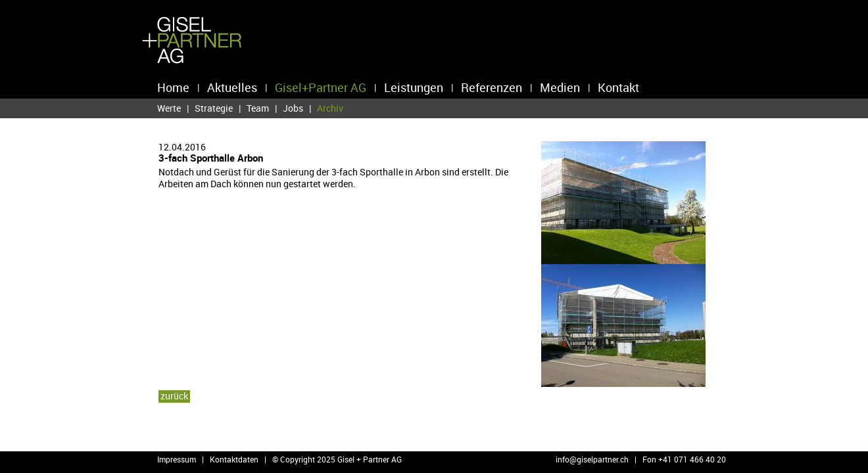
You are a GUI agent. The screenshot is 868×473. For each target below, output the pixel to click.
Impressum (177, 459)
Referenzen (492, 87)
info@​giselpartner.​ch (592, 459)
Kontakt (618, 87)
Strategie (214, 108)
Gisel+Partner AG (321, 87)
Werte (169, 108)
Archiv (330, 108)
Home (173, 87)
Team (258, 108)
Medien (560, 87)
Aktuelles (232, 87)
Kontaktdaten (234, 459)
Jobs (293, 108)
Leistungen (414, 87)
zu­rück (174, 396)
